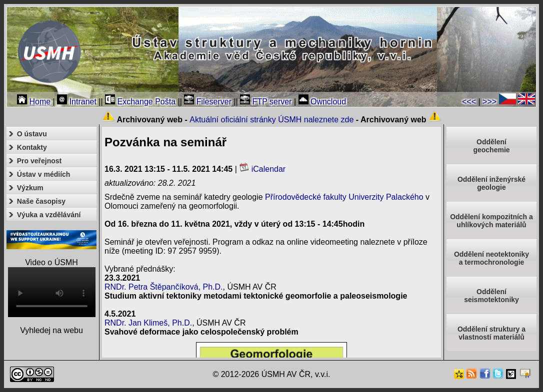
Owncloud (322, 102)
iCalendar (262, 169)
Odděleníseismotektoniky (491, 296)
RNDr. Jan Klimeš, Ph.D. (148, 323)
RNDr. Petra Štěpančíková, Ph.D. (164, 287)
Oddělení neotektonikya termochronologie (491, 258)
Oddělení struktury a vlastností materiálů (491, 333)
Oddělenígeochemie (491, 146)
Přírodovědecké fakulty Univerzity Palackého (344, 197)
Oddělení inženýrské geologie (491, 183)
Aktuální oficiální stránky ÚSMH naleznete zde (271, 120)
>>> (489, 102)
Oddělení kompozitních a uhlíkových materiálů (491, 221)
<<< (469, 102)
